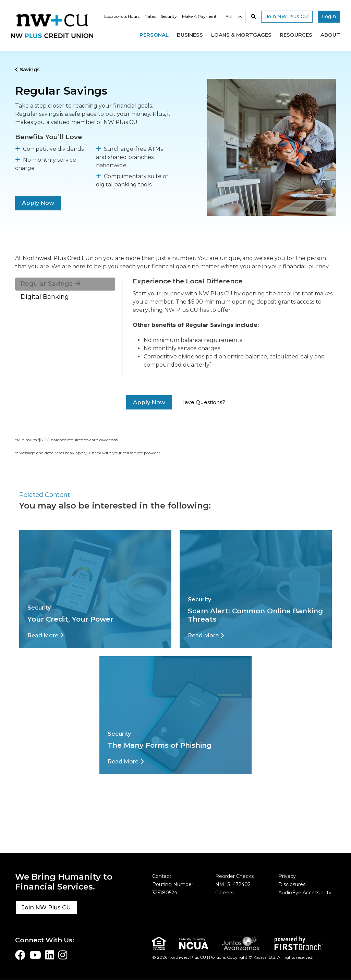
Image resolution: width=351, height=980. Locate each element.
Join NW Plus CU (47, 907)
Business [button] (190, 35)
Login (329, 16)
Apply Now (38, 203)
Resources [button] (296, 35)
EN (229, 16)
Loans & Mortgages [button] (241, 35)
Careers (224, 893)
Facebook (20, 955)
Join (287, 16)
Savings (30, 70)
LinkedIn (50, 955)
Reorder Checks (234, 876)
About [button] (330, 35)
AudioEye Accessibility (305, 893)
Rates (150, 16)
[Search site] (253, 16)
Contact (162, 876)
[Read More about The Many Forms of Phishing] (126, 762)
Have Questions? (203, 402)
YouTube (35, 955)
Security (169, 16)
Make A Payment (199, 16)
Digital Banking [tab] (45, 297)
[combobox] (234, 17)
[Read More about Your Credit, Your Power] (45, 635)
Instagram (63, 955)
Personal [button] (154, 35)
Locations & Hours (122, 16)
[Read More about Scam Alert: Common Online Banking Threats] (206, 635)
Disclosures (292, 884)
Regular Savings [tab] (46, 284)
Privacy (287, 876)
